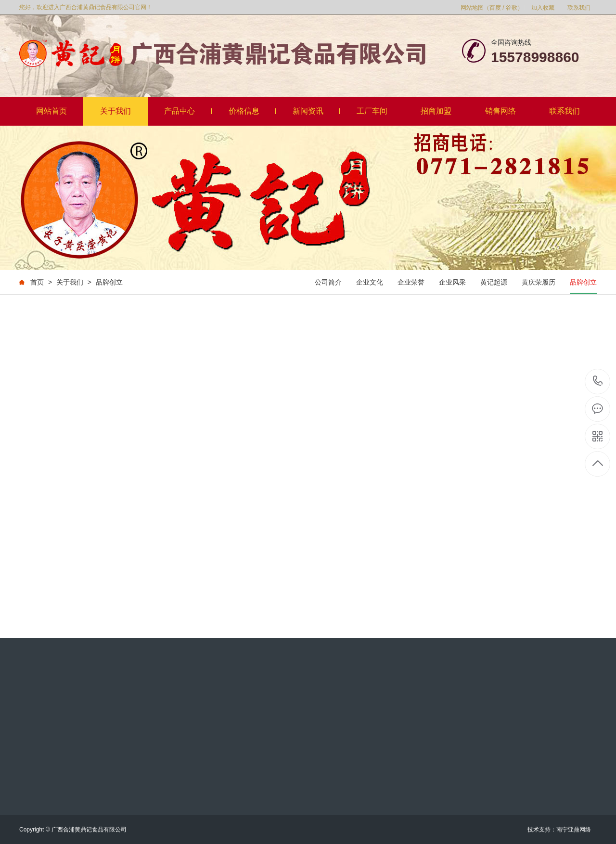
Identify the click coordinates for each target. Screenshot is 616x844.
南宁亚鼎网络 (574, 830)
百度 (495, 8)
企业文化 (370, 282)
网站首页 (60, 111)
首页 (37, 282)
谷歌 (512, 8)
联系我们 (579, 8)
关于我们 (115, 111)
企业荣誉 (411, 282)
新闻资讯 (316, 111)
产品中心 (188, 111)
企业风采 (452, 282)
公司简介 (328, 282)
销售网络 (509, 111)
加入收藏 (543, 8)
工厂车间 (380, 111)
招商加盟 (444, 111)
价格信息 (252, 111)
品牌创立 (109, 282)
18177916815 (598, 381)
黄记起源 (494, 282)
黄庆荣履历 (539, 282)
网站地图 (472, 8)
